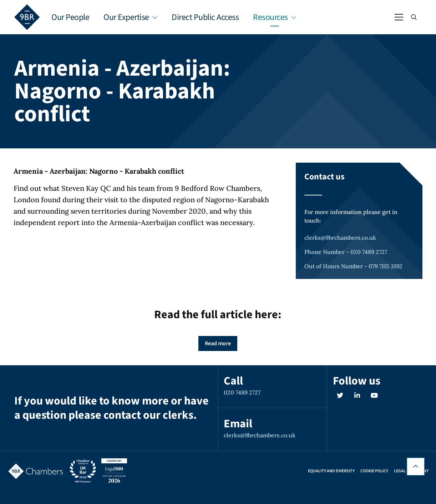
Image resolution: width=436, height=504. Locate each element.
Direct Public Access (205, 17)
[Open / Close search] (414, 17)
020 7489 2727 (242, 392)
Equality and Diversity (331, 471)
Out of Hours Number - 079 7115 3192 (353, 266)
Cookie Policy (374, 471)
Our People (70, 17)
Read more (218, 343)
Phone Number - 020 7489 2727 (346, 252)
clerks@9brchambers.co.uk (340, 238)
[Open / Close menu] (399, 17)
